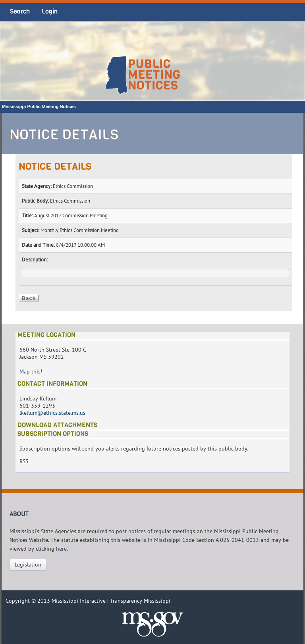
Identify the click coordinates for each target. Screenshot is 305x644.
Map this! (31, 371)
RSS (24, 461)
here (61, 549)
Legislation (28, 565)
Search (20, 11)
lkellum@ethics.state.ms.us (52, 413)
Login (50, 11)
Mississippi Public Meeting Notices (39, 106)
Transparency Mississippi (140, 601)
